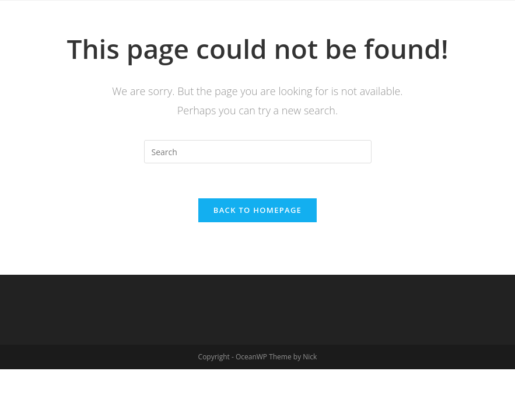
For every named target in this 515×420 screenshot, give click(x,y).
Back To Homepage (257, 210)
